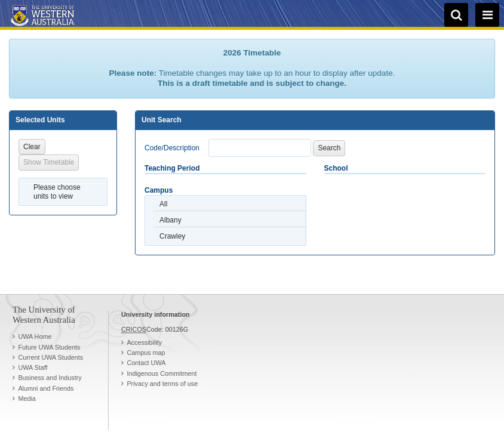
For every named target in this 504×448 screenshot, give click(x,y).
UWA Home (35, 336)
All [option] (163, 204)
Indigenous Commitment (162, 373)
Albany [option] (170, 220)
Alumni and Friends (46, 388)
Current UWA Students (50, 357)
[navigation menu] (487, 15)
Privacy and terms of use (162, 384)
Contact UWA (146, 363)
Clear (32, 147)
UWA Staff (33, 367)
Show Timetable (49, 162)
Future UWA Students (49, 347)
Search (329, 148)
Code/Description (172, 148)
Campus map (146, 353)
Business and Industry (50, 378)
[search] (456, 15)
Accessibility (144, 342)
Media (27, 398)
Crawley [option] (172, 236)
